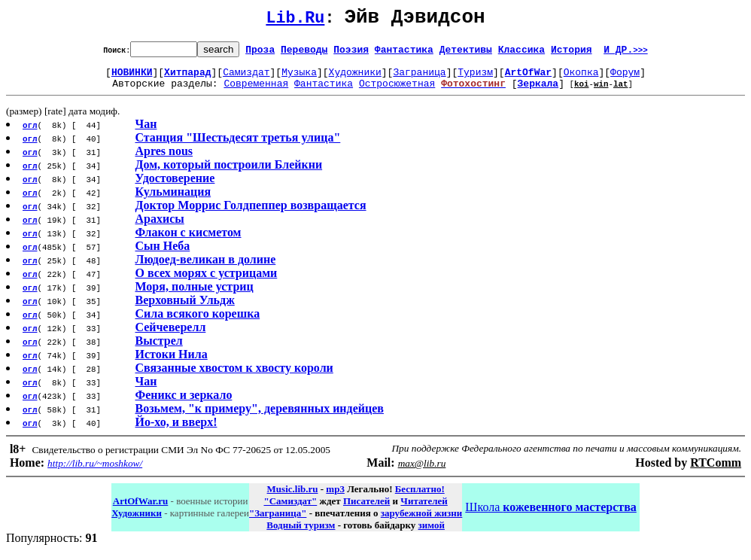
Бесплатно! (420, 498)
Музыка (299, 78)
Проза (260, 53)
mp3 (335, 498)
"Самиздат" (290, 510)
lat (621, 92)
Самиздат (246, 78)
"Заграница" (278, 522)
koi (582, 92)
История (572, 53)
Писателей (366, 510)
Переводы (304, 53)
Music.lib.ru (293, 498)
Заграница (419, 78)
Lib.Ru (295, 21)
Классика (521, 53)
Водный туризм (301, 534)
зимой (432, 534)
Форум (625, 78)
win (601, 92)
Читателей (424, 510)
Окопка (581, 78)
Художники (355, 78)
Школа (550, 516)
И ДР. (626, 53)
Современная (256, 92)
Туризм (475, 78)
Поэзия (351, 53)
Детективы (466, 53)
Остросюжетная (397, 92)
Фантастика (404, 53)
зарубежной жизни (422, 522)
